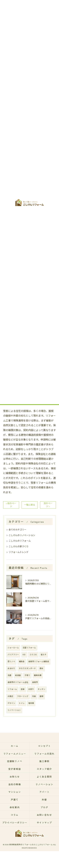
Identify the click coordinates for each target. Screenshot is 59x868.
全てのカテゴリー (17, 530)
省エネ (44, 655)
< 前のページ (11, 505)
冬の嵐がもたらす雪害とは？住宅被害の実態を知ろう (31, 172)
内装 (34, 696)
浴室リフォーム (29, 648)
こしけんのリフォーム (20, 541)
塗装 (23, 689)
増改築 (31, 703)
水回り (31, 689)
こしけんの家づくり (19, 547)
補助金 (22, 662)
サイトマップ (44, 823)
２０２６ (33, 655)
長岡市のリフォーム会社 (18, 682)
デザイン (11, 703)
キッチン (42, 689)
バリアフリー (13, 655)
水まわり (11, 669)
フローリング (23, 696)
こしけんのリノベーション (22, 535)
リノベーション (14, 710)
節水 (42, 669)
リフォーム (12, 689)
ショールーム (13, 648)
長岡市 (35, 682)
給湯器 (18, 675)
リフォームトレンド (19, 552)
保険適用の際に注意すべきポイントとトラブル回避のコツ (31, 183)
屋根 (42, 696)
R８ (24, 655)
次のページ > (48, 505)
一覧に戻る (30, 505)
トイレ (22, 703)
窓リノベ (11, 662)
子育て (27, 675)
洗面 (9, 675)
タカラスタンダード (27, 669)
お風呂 (10, 696)
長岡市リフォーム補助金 (39, 662)
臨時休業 (38, 675)
